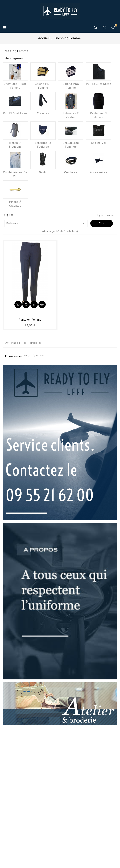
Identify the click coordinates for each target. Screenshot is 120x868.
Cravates (43, 113)
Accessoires (99, 172)
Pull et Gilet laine (15, 113)
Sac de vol (99, 143)
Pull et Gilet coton (99, 84)
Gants (43, 172)
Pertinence (46, 223)
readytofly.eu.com (34, 355)
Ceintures (71, 172)
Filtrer (102, 223)
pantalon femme (30, 320)
